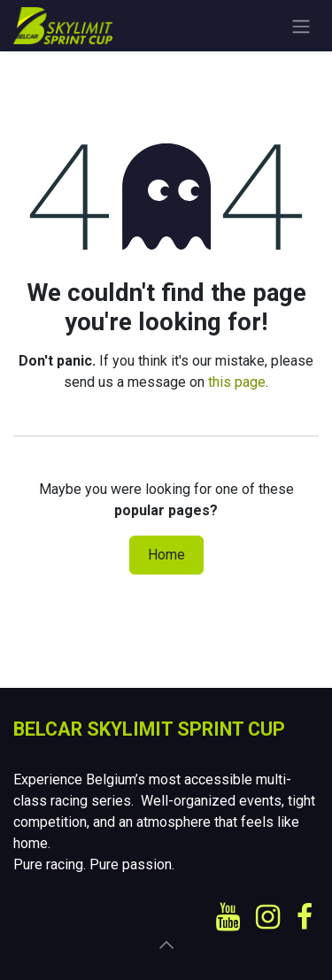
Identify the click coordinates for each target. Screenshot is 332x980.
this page (237, 382)
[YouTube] (228, 917)
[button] (166, 945)
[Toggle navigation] (301, 26)
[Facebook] (305, 917)
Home (166, 555)
